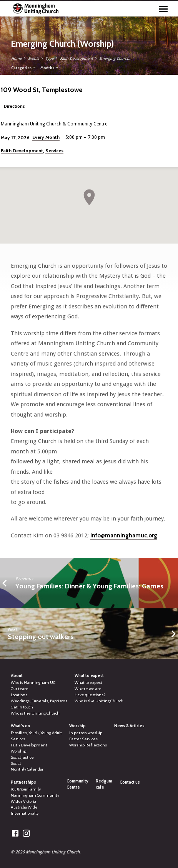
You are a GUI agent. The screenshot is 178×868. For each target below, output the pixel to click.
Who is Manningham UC (33, 683)
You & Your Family (26, 789)
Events (33, 58)
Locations (19, 695)
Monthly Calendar (27, 769)
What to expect (89, 676)
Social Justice (22, 757)
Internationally (25, 813)
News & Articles (129, 726)
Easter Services (83, 739)
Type (49, 58)
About (17, 676)
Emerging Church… (116, 58)
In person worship (86, 733)
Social (16, 763)
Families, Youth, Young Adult (36, 733)
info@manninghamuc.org (124, 535)
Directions (14, 106)
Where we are (88, 689)
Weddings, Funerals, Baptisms (39, 701)
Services (54, 151)
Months (50, 68)
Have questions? (90, 695)
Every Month (46, 137)
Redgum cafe (104, 784)
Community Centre (77, 784)
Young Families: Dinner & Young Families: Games (89, 586)
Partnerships (23, 782)
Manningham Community (35, 795)
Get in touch (22, 707)
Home (16, 58)
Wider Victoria (23, 801)
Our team (20, 689)
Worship (18, 751)
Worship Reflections (88, 745)
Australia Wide (24, 807)
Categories (24, 68)
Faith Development (76, 58)
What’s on (20, 726)
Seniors (18, 739)
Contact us (130, 782)
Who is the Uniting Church (35, 713)
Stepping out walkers (41, 637)
